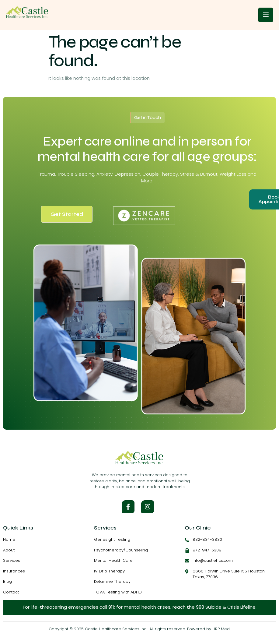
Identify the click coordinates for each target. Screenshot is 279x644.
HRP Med (221, 629)
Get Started (67, 214)
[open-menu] (266, 15)
